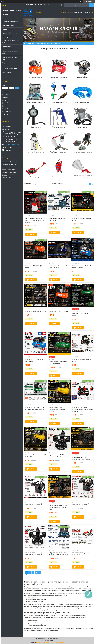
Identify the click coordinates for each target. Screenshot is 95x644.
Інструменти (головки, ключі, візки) (11, 42)
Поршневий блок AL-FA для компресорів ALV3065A (58, 456)
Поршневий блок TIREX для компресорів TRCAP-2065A (81, 458)
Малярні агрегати (83, 127)
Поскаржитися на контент (43, 642)
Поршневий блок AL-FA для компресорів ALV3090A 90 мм (35, 554)
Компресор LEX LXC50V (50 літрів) (34, 267)
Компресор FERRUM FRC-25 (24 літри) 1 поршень (59, 267)
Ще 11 (6, 114)
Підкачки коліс (36, 127)
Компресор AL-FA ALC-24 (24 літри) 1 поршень (82, 267)
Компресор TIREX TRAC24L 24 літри (82, 315)
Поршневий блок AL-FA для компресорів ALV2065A (81, 504)
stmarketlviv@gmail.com (12, 145)
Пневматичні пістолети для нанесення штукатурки (83, 176)
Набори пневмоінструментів (36, 102)
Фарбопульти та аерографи (59, 152)
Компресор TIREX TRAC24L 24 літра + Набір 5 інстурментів (35, 408)
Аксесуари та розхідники (10, 69)
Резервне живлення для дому (12, 10)
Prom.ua (57, 639)
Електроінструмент (8, 25)
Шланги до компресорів (83, 102)
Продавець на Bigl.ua (48, 640)
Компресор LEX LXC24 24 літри (59, 311)
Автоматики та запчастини (83, 152)
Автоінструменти (7, 37)
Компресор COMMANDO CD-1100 (35, 311)
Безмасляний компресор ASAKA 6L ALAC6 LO (36, 456)
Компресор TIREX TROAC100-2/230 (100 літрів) (58, 363)
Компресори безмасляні (59, 77)
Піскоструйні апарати (59, 177)
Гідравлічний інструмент (10, 33)
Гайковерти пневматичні (59, 102)
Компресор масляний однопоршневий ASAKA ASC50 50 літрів (59, 409)
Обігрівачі (5, 14)
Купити (32, 234)
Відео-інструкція (7, 72)
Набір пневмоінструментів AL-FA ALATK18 (82, 554)
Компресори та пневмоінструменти (8, 47)
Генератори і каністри (9, 18)
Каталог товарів (66, 13)
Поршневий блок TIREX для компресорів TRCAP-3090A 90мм (58, 507)
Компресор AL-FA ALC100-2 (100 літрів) (34, 360)
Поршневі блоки (83, 77)
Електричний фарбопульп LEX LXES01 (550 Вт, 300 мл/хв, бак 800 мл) (35, 220)
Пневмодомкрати (36, 177)
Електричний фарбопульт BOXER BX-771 (57, 219)
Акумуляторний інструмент (10, 22)
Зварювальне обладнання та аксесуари (11, 64)
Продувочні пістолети (59, 127)
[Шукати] (92, 5)
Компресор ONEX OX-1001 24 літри (82, 219)
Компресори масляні (36, 77)
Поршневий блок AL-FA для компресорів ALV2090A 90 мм (35, 504)
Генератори (78, 13)
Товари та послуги (32, 43)
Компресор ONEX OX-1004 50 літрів (82, 360)
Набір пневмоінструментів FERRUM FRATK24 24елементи (58, 554)
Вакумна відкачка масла (36, 152)
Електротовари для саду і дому (10, 58)
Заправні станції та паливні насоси (10, 53)
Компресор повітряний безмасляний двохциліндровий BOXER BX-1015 (83, 409)
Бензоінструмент (7, 29)
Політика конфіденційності (58, 642)
